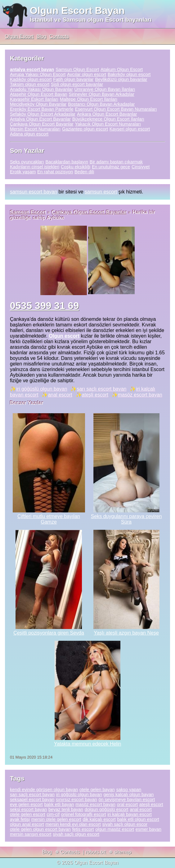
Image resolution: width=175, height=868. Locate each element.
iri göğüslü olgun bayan (42, 389)
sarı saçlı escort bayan (101, 389)
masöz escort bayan (140, 395)
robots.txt (96, 852)
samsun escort (101, 192)
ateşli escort (95, 395)
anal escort (60, 395)
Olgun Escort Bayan (77, 11)
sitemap (123, 852)
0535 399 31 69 (44, 306)
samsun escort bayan (34, 192)
